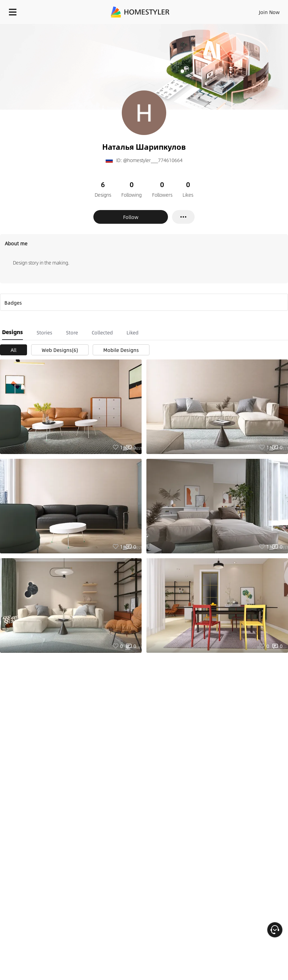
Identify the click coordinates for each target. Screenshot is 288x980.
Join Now (269, 12)
